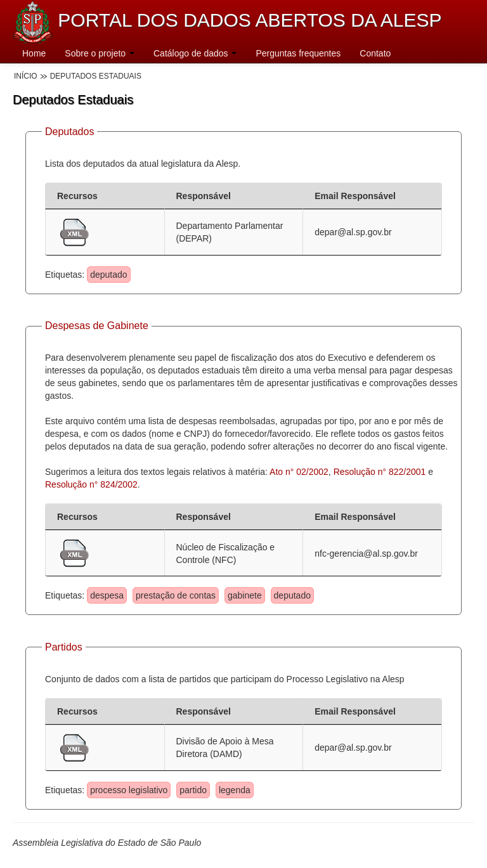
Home (34, 53)
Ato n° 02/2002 (299, 472)
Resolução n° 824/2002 (91, 484)
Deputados (69, 132)
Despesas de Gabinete (97, 326)
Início (26, 76)
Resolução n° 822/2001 (380, 472)
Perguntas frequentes (298, 53)
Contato (375, 53)
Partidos (64, 647)
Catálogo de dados (195, 53)
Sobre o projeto (100, 53)
